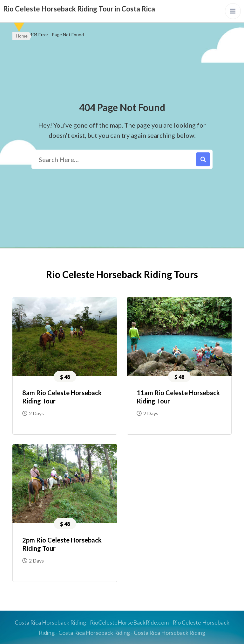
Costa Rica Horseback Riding (50, 622)
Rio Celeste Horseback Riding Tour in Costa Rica (79, 9)
